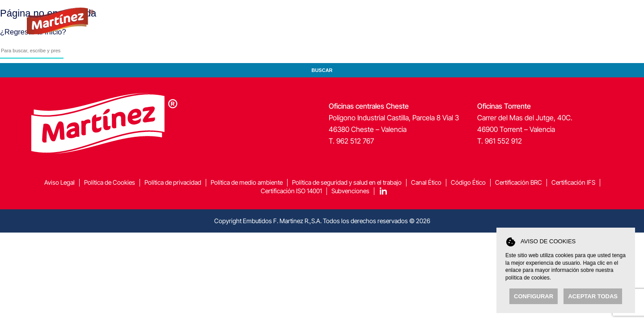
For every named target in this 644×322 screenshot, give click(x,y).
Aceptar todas (593, 296)
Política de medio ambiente (247, 182)
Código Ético (468, 182)
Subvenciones (350, 191)
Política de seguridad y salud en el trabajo (347, 182)
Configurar (534, 296)
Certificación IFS (573, 182)
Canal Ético (426, 182)
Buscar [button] (322, 70)
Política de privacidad (173, 182)
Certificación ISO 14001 (291, 191)
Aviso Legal (59, 182)
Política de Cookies (110, 182)
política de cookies (527, 278)
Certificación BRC (519, 182)
